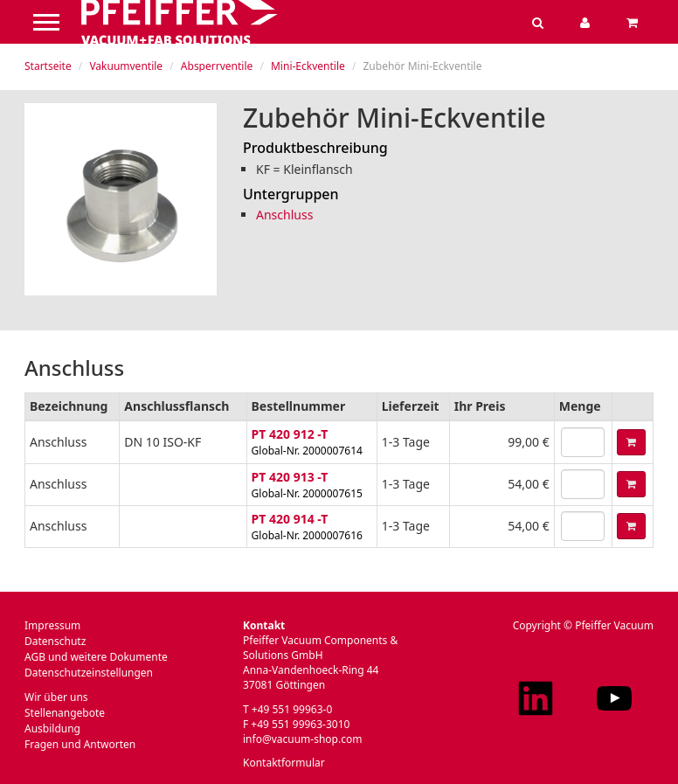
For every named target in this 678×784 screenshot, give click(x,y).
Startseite (48, 66)
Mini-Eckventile (308, 66)
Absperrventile (217, 66)
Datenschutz (55, 641)
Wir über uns (56, 697)
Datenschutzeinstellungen (89, 673)
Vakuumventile (126, 66)
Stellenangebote (65, 713)
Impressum (52, 625)
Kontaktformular (284, 763)
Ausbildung (52, 728)
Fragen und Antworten (80, 744)
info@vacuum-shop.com (302, 739)
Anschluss (284, 215)
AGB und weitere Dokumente (96, 657)
